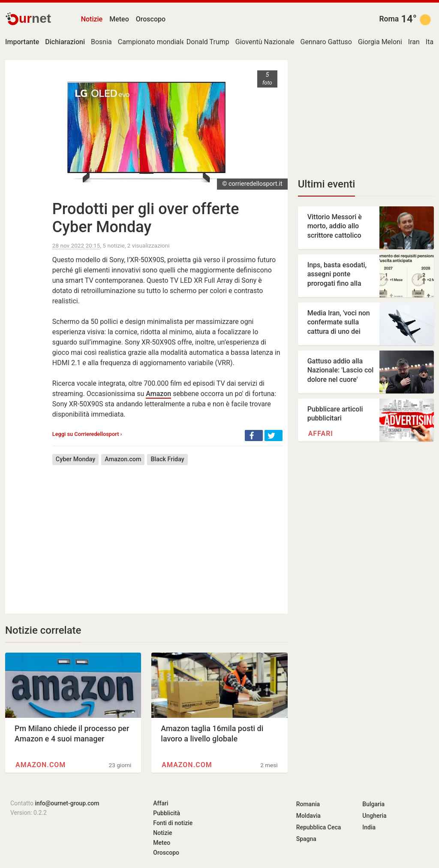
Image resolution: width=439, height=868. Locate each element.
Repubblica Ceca (319, 827)
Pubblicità (167, 813)
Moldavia (308, 816)
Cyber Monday (75, 459)
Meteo (119, 19)
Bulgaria (373, 804)
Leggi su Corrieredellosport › (87, 434)
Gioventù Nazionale (265, 42)
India (369, 827)
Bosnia (101, 42)
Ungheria (374, 816)
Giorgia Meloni (380, 42)
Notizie (92, 19)
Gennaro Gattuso (326, 42)
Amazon (158, 394)
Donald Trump (208, 42)
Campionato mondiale (152, 42)
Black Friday (167, 459)
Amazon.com (123, 459)
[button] (254, 436)
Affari (321, 434)
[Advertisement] (167, 533)
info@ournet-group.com (67, 803)
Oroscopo (151, 19)
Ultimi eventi (327, 184)
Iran (414, 42)
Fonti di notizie (173, 823)
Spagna (306, 839)
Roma (389, 19)
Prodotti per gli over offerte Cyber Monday (146, 218)
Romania (308, 804)
